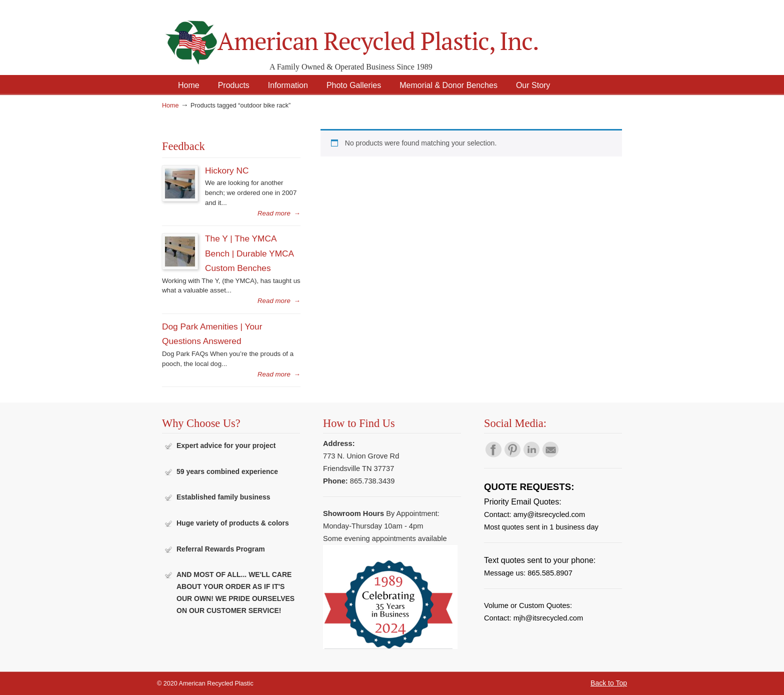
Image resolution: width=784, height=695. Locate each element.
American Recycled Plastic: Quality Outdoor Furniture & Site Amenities (377, 35)
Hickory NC (227, 170)
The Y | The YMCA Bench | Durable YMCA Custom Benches (249, 253)
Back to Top (609, 683)
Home (170, 105)
